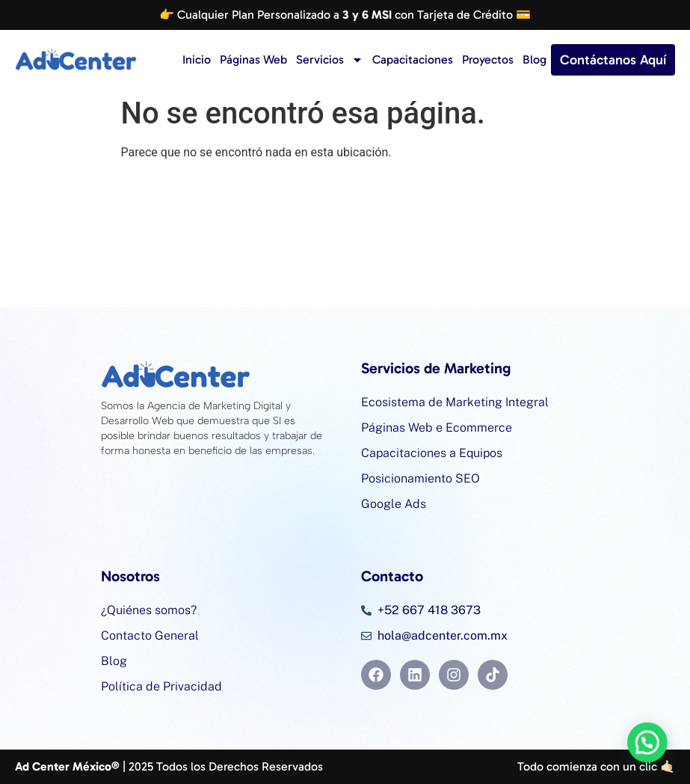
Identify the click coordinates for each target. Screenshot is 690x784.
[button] (653, 757)
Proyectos (488, 59)
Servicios (330, 60)
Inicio (197, 59)
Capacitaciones (413, 59)
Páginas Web (253, 59)
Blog (535, 59)
